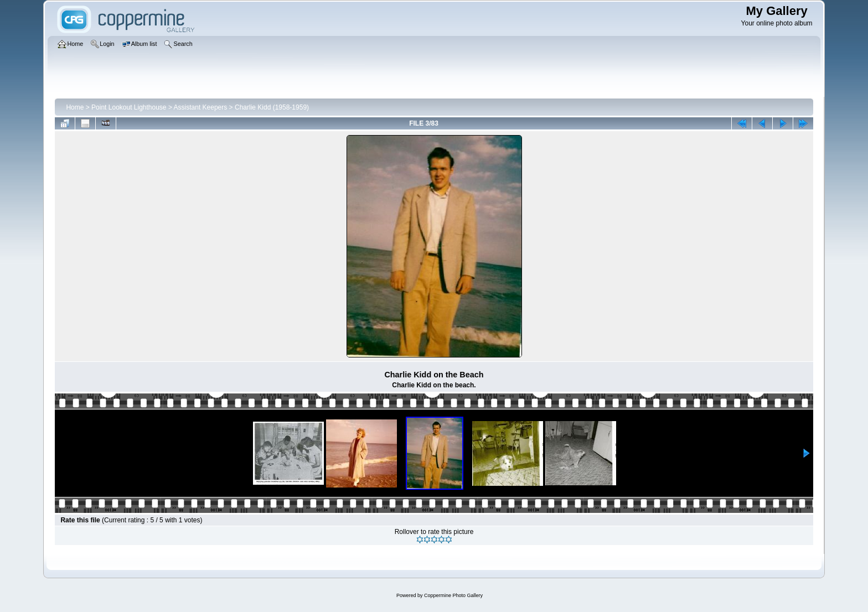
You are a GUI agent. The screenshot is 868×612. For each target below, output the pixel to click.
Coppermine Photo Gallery (453, 595)
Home (75, 107)
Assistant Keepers (201, 107)
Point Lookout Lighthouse (129, 107)
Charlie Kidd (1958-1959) (272, 107)
